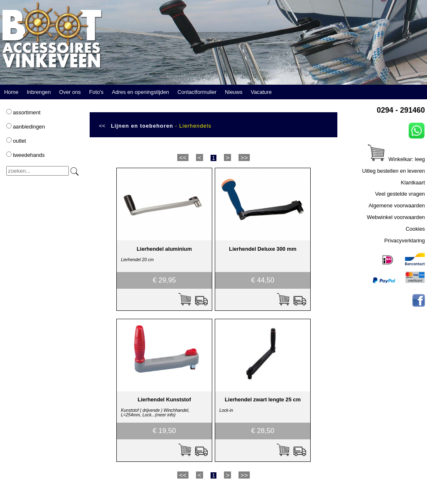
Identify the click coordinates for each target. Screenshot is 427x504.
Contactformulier (197, 92)
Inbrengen (39, 92)
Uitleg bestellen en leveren (393, 171)
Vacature (261, 92)
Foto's (96, 92)
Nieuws (234, 92)
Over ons (70, 92)
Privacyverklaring (405, 241)
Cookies (415, 229)
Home (11, 92)
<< (102, 126)
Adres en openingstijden (140, 92)
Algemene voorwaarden (397, 205)
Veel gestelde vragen (400, 194)
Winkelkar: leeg (396, 159)
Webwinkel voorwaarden (396, 217)
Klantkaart (413, 183)
